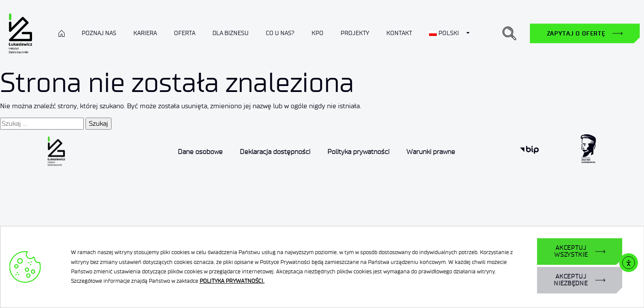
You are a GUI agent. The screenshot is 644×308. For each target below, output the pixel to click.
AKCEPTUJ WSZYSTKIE (571, 251)
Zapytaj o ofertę (576, 33)
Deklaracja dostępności (275, 152)
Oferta (185, 33)
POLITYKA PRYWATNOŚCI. (232, 281)
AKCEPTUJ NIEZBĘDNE (571, 280)
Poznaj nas (99, 33)
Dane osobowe (200, 152)
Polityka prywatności (358, 152)
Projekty (355, 33)
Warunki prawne (431, 152)
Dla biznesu (231, 33)
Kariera (145, 33)
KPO (318, 33)
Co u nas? (280, 33)
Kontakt (399, 33)
